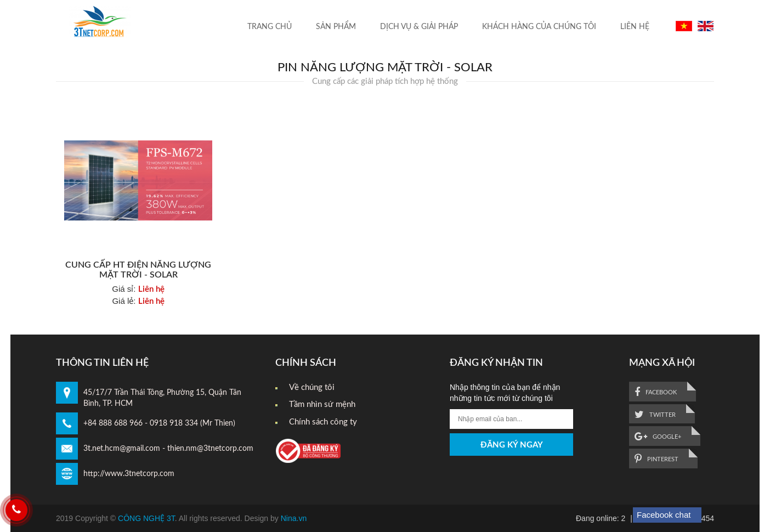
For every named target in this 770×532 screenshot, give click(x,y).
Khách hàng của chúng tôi (539, 27)
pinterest (656, 459)
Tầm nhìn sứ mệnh (322, 404)
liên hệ (635, 27)
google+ (658, 437)
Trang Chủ (270, 27)
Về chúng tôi (312, 387)
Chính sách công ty (323, 422)
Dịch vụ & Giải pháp (419, 27)
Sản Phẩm (336, 27)
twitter (655, 415)
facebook (656, 392)
